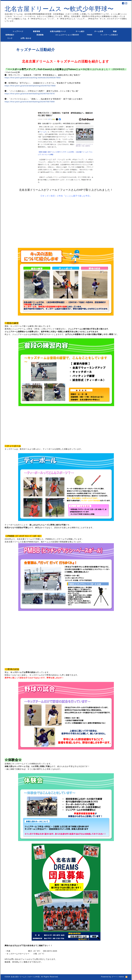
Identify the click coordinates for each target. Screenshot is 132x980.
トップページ (14, 31)
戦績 (115, 31)
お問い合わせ (29, 38)
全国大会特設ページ (58, 31)
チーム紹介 (80, 31)
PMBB (87, 35)
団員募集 (35, 35)
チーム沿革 (99, 31)
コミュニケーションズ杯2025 (65, 35)
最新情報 (37, 31)
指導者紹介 (10, 35)
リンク (10, 38)
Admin (121, 977)
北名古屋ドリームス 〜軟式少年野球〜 (59, 9)
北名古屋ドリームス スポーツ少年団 (25, 977)
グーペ (114, 977)
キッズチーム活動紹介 (109, 35)
